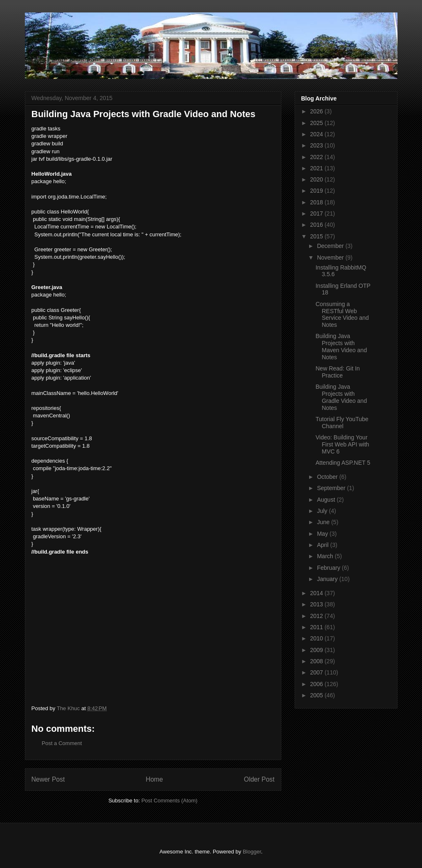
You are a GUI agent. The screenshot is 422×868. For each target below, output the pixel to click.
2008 (317, 661)
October (328, 477)
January (328, 579)
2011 (317, 627)
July (323, 511)
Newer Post (48, 779)
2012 (317, 616)
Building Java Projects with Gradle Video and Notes (341, 397)
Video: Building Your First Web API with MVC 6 (342, 444)
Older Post (259, 779)
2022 (317, 157)
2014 (317, 593)
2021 (317, 168)
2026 (317, 111)
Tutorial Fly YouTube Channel (342, 423)
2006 (317, 684)
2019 (317, 191)
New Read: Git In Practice (338, 372)
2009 (317, 650)
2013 (317, 604)
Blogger (252, 852)
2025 (317, 123)
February (329, 568)
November (331, 257)
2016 (317, 225)
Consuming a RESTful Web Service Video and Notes (342, 314)
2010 (317, 638)
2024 (317, 134)
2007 (317, 672)
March (326, 556)
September (332, 488)
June (324, 522)
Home (154, 779)
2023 (317, 145)
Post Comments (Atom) (170, 801)
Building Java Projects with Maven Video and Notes (341, 346)
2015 (317, 236)
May (323, 534)
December (331, 246)
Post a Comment (62, 743)
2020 (317, 179)
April (324, 545)
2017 (317, 213)
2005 (317, 695)
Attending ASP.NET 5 (343, 463)
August (327, 500)
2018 (317, 202)
